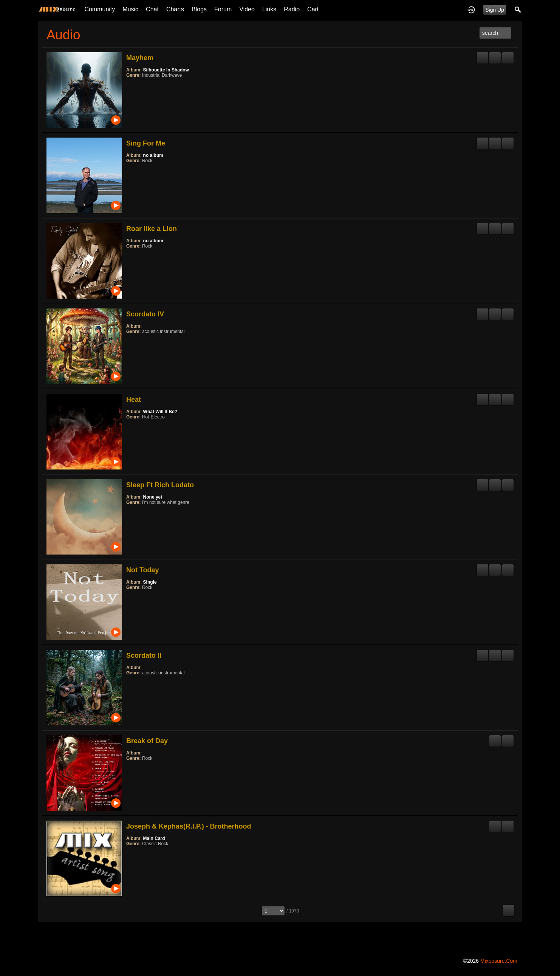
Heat (134, 400)
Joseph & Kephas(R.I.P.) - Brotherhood (189, 826)
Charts (175, 9)
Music (130, 9)
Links (269, 9)
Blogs (199, 9)
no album (153, 155)
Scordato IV (145, 314)
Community (100, 9)
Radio (292, 9)
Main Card (154, 838)
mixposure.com (499, 961)
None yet (153, 497)
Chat (152, 9)
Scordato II (144, 655)
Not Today (143, 570)
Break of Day (147, 741)
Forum (223, 9)
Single (150, 582)
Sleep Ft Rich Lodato (160, 485)
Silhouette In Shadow (166, 70)
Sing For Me (146, 143)
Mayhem (140, 58)
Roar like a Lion (152, 229)
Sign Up (495, 10)
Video (247, 9)
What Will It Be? (160, 412)
